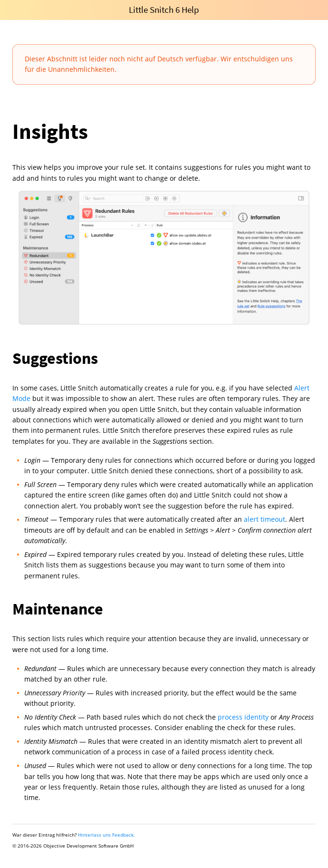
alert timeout (265, 519)
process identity (243, 717)
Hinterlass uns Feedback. (106, 835)
